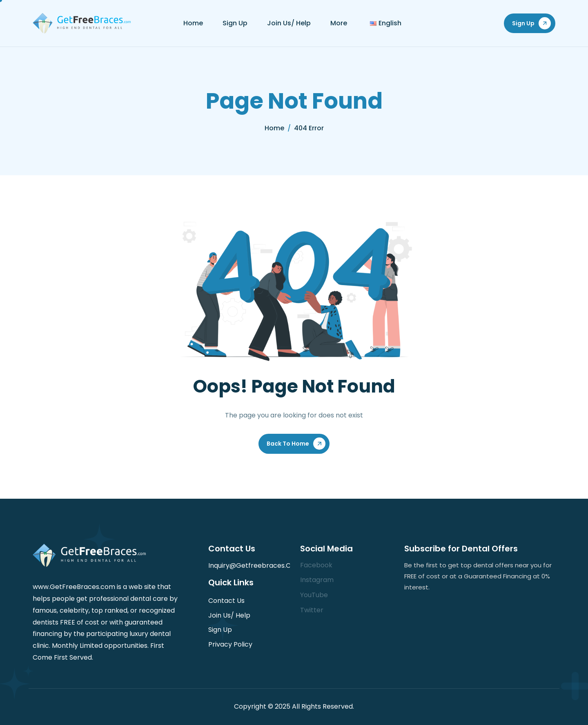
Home (193, 23)
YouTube (314, 595)
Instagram (317, 580)
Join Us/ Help (289, 23)
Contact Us (226, 601)
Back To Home (288, 444)
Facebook (316, 565)
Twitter (312, 610)
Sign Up (235, 23)
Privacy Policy (230, 644)
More (339, 23)
